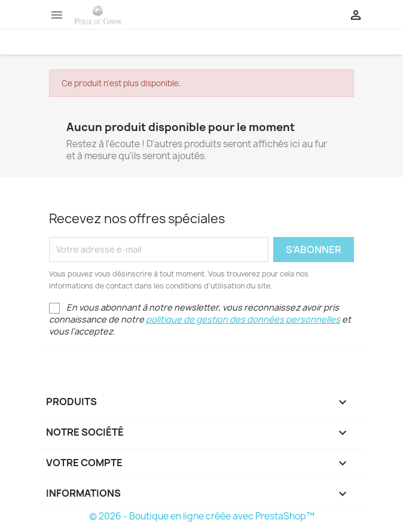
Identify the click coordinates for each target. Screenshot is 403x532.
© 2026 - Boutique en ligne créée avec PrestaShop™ (202, 516)
